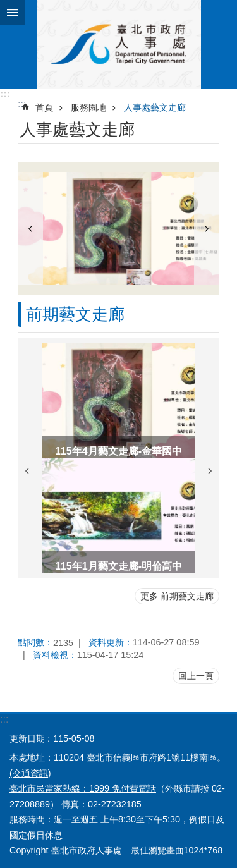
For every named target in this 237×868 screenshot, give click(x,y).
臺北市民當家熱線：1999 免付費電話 (83, 788)
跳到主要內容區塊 (7, 7)
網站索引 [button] (13, 13)
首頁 (44, 107)
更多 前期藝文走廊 (177, 596)
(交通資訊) (30, 773)
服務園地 (88, 107)
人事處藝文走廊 (155, 107)
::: (5, 94)
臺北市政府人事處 (118, 44)
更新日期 (27, 738)
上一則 (30, 229)
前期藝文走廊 (75, 314)
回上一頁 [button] (196, 676)
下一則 (207, 229)
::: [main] (22, 104)
